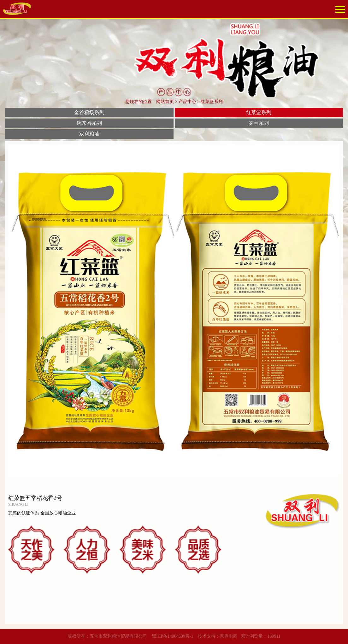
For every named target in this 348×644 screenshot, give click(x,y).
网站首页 (165, 102)
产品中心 (187, 102)
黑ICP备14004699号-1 (172, 636)
